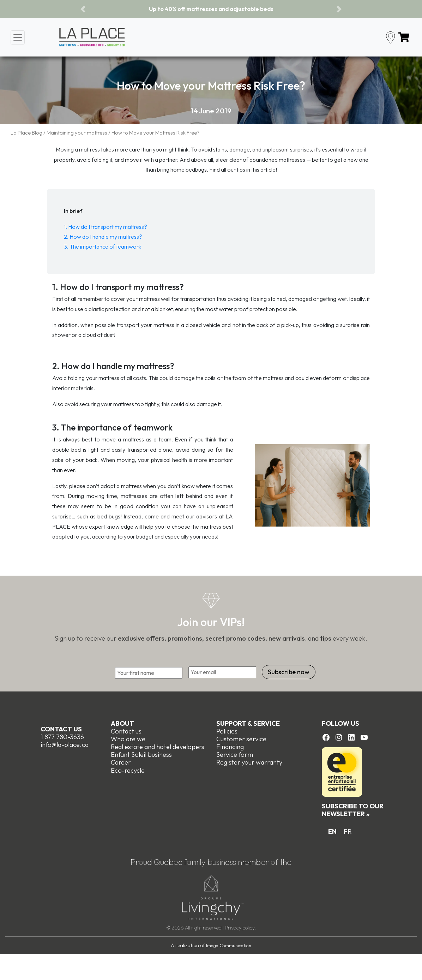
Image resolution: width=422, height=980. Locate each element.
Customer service (241, 739)
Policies (227, 731)
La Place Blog (26, 133)
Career (121, 762)
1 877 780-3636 (62, 737)
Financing (230, 747)
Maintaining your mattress (77, 133)
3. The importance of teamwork (103, 247)
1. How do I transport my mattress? (105, 227)
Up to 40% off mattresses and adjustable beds (211, 9)
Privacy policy (240, 928)
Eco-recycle (128, 770)
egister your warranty (251, 762)
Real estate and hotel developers (158, 747)
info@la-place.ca (65, 745)
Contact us (61, 729)
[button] (83, 9)
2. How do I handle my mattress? (103, 237)
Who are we (128, 739)
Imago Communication (229, 945)
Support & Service (248, 723)
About (122, 723)
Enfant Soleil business (141, 755)
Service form (235, 755)
